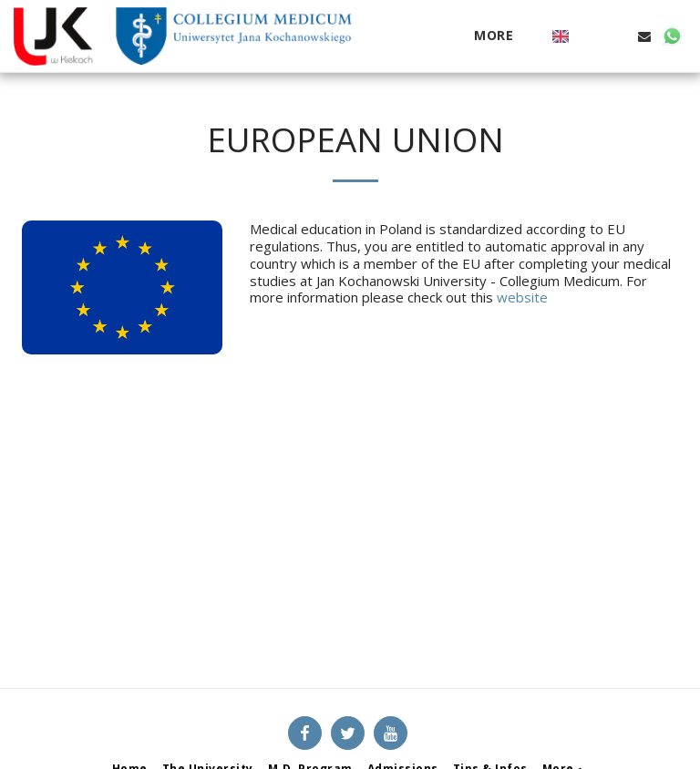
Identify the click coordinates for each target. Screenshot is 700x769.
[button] (590, 36)
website (522, 297)
